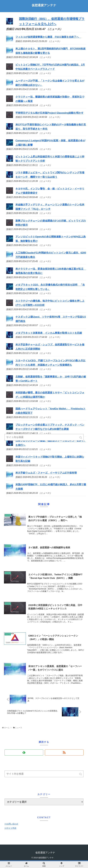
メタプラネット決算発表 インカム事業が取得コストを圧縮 (49, 333)
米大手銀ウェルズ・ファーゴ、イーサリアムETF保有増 (46, 473)
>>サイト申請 (10, 828)
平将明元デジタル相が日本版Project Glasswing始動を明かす (49, 113)
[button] (81, 774)
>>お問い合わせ (11, 824)
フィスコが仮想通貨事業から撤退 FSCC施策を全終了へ (48, 37)
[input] (44, 774)
